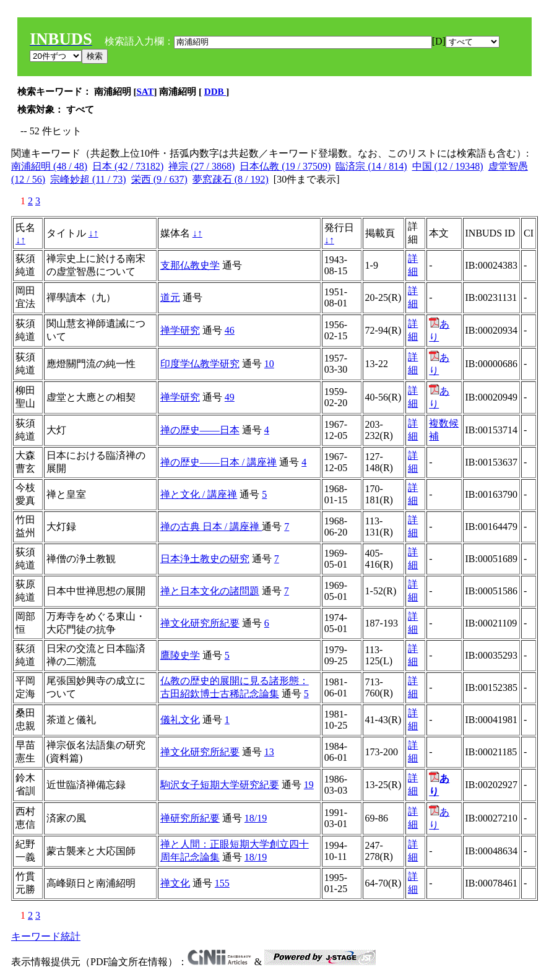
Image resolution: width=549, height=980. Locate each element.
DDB (215, 92)
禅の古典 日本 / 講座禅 (211, 527)
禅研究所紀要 (190, 818)
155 (222, 883)
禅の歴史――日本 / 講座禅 (218, 462)
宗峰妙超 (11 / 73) (88, 179)
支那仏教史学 (190, 265)
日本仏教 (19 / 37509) (285, 166)
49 (230, 397)
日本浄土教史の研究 (205, 559)
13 (269, 752)
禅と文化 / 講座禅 (199, 494)
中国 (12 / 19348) (448, 166)
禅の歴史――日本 (200, 430)
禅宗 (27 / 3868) (201, 166)
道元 (170, 297)
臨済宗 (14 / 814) (371, 166)
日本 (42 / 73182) (128, 166)
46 (230, 330)
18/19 (256, 818)
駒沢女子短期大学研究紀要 (220, 785)
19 (309, 785)
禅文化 (175, 883)
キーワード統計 (46, 936)
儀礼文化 (180, 720)
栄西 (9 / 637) (159, 179)
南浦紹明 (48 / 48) (49, 166)
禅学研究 (180, 330)
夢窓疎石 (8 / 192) (231, 179)
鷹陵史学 (180, 655)
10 (269, 364)
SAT (145, 92)
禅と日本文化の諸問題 (210, 591)
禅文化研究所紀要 (200, 623)
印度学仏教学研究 (200, 364)
